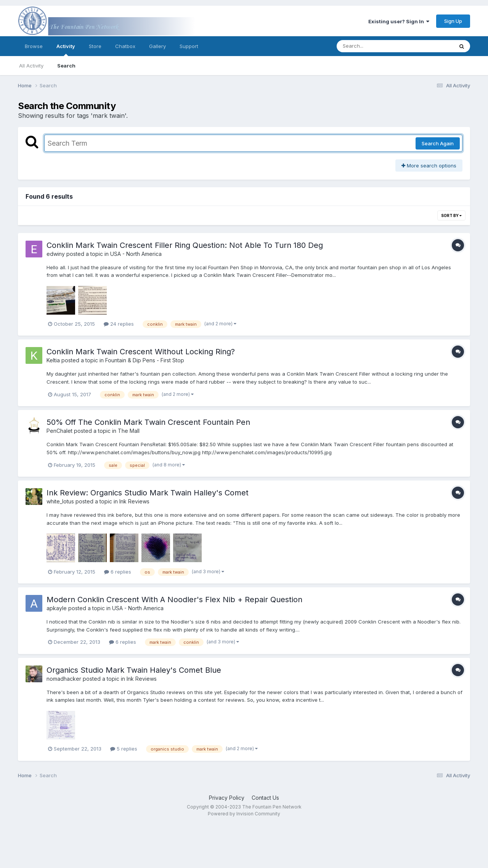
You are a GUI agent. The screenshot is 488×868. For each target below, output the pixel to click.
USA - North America (136, 254)
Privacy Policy (227, 798)
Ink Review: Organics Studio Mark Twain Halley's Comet (148, 493)
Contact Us (265, 798)
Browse (34, 46)
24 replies (119, 324)
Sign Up (453, 21)
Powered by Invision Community (244, 814)
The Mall (129, 431)
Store (95, 46)
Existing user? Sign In (399, 21)
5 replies (124, 749)
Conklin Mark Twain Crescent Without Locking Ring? (141, 352)
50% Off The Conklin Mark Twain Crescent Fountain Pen (148, 422)
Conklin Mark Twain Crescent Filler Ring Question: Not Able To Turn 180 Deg (185, 245)
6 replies (118, 572)
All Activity (31, 66)
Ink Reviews (134, 501)
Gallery (157, 46)
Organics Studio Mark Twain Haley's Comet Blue (134, 670)
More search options (429, 166)
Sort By (451, 215)
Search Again (438, 143)
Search (66, 66)
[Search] (374, 46)
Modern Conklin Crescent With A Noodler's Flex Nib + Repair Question (174, 600)
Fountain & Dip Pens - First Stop (145, 360)
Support (189, 46)
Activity (66, 50)
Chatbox (125, 46)
